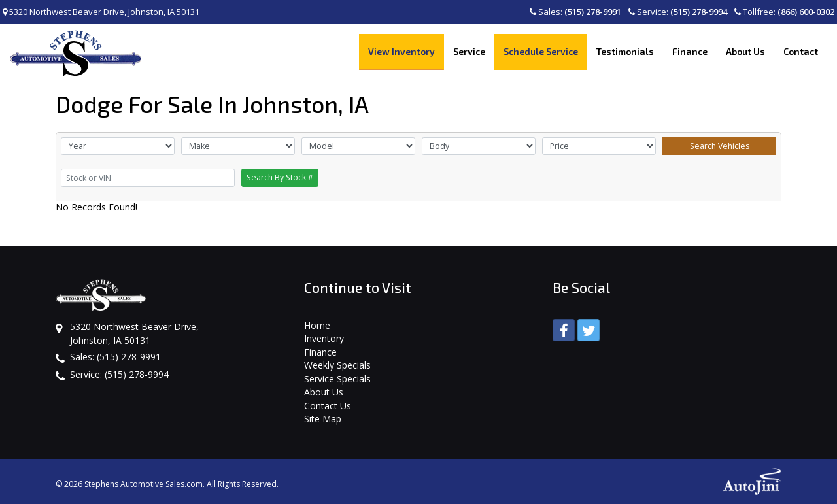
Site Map (323, 419)
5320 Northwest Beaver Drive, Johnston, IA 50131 (101, 12)
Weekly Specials (337, 365)
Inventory (324, 338)
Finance (320, 352)
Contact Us (328, 406)
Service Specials (337, 379)
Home (317, 325)
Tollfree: (784, 12)
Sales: (575, 12)
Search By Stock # (280, 177)
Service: (678, 12)
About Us (324, 392)
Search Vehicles (720, 146)
